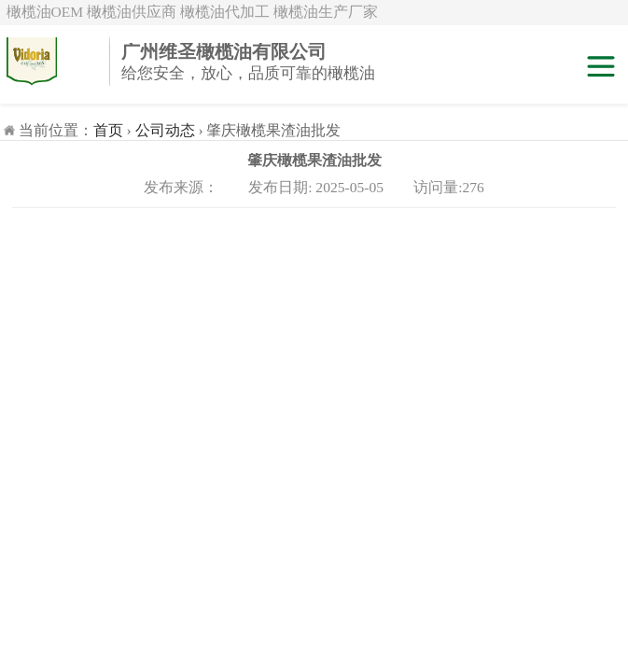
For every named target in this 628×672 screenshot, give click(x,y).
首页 (108, 130)
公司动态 (165, 130)
